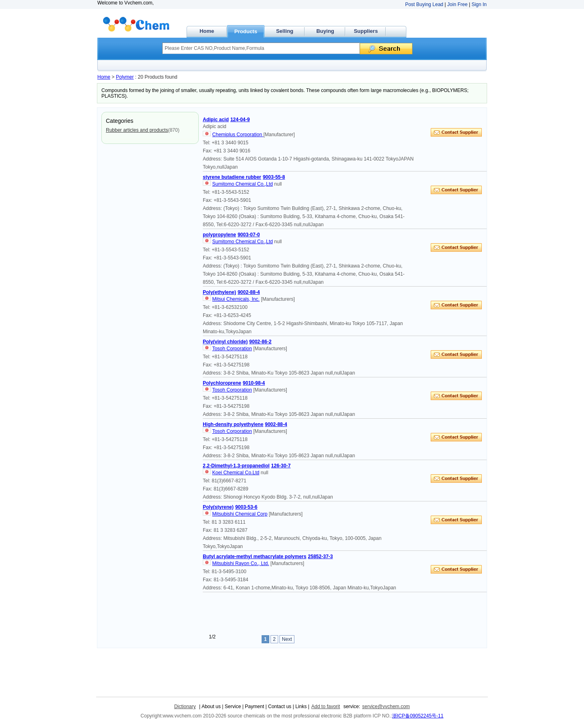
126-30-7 (281, 466)
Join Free (457, 4)
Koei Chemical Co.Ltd (236, 473)
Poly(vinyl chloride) (225, 342)
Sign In (479, 4)
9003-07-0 (249, 235)
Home (207, 31)
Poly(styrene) (218, 507)
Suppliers (366, 31)
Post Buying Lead (424, 4)
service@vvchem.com (386, 707)
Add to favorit (326, 707)
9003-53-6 (246, 507)
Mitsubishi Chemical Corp (240, 514)
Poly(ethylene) (219, 292)
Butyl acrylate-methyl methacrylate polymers (254, 557)
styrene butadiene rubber (232, 177)
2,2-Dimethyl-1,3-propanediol (236, 466)
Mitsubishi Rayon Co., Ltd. (240, 563)
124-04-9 (240, 120)
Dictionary (185, 707)
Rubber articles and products (137, 130)
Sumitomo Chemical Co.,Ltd (242, 184)
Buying (325, 31)
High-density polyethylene (233, 424)
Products (246, 31)
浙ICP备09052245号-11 (418, 716)
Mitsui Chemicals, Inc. (236, 299)
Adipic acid (216, 120)
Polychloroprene (222, 383)
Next (287, 639)
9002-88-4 (249, 292)
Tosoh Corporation (232, 349)
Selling (285, 31)
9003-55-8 (274, 177)
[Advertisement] (350, 612)
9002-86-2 (261, 342)
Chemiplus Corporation (238, 135)
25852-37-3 (320, 557)
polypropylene (219, 235)
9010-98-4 (254, 383)
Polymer (125, 77)
